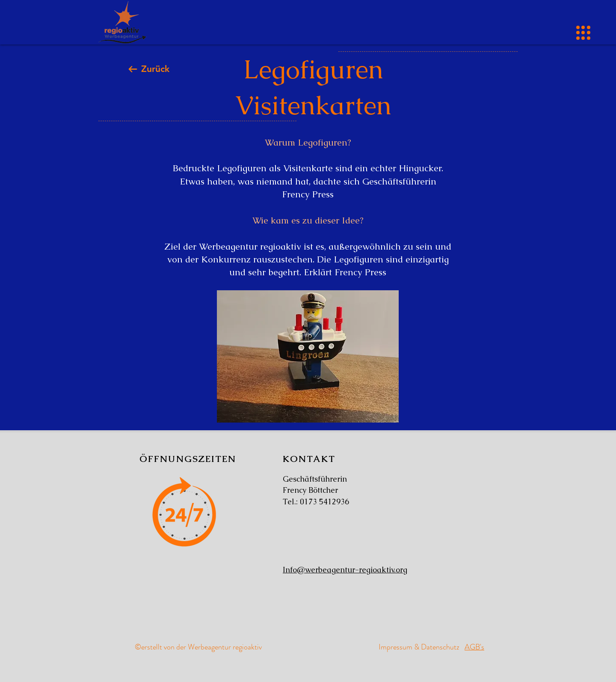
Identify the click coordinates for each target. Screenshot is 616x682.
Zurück (155, 69)
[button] (583, 33)
